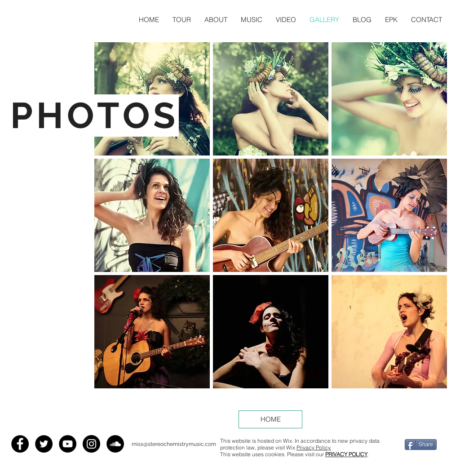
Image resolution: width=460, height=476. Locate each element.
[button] (389, 99)
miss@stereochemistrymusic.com (174, 444)
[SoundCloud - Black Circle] (115, 444)
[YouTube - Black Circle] (68, 444)
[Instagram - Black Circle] (91, 444)
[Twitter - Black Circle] (44, 444)
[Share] (421, 445)
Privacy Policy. (314, 447)
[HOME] (270, 419)
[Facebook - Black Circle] (20, 444)
